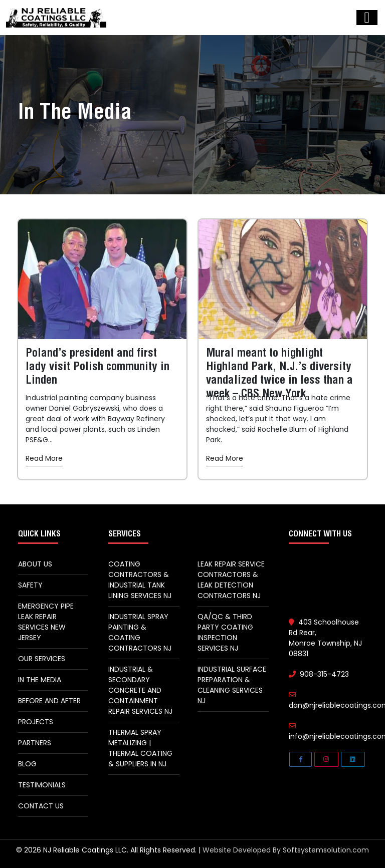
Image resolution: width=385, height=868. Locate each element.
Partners (35, 743)
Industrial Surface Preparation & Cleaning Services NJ (232, 685)
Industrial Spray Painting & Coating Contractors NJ (140, 632)
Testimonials (42, 785)
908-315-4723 (319, 674)
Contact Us (41, 806)
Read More (44, 458)
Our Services (42, 659)
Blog (27, 764)
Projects (36, 722)
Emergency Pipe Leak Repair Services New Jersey (46, 622)
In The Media (40, 680)
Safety (30, 585)
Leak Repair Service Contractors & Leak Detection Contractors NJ (231, 580)
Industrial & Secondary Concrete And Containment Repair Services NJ (140, 690)
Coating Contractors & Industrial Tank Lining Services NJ (140, 580)
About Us (35, 564)
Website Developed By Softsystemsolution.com (286, 850)
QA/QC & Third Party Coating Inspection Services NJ (225, 632)
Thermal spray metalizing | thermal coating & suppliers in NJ (140, 748)
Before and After (49, 701)
